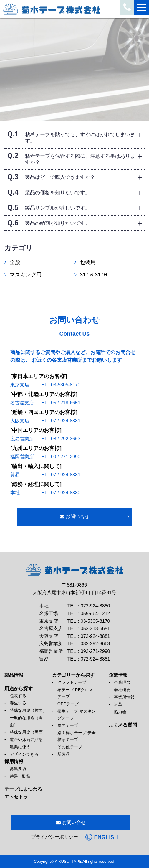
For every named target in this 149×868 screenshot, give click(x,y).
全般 (15, 262)
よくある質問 (123, 725)
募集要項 (18, 769)
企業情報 (118, 675)
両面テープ (68, 726)
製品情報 (14, 675)
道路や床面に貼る (26, 740)
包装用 (91, 262)
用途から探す (19, 689)
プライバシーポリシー (54, 837)
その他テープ (70, 747)
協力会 (120, 712)
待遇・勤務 (20, 776)
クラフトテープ (72, 683)
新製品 (64, 755)
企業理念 (122, 683)
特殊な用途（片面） (28, 711)
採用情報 (14, 762)
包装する (18, 696)
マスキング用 (26, 275)
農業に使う (20, 747)
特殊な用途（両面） (28, 732)
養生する (18, 703)
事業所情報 (124, 697)
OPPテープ (68, 704)
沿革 (118, 705)
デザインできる (24, 755)
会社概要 (122, 690)
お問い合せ (74, 517)
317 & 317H (96, 275)
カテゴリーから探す (73, 675)
